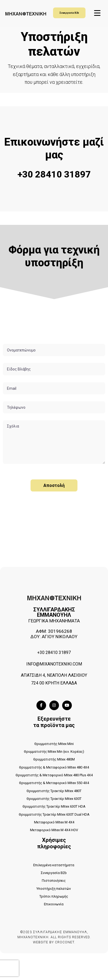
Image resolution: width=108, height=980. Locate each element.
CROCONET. (65, 942)
